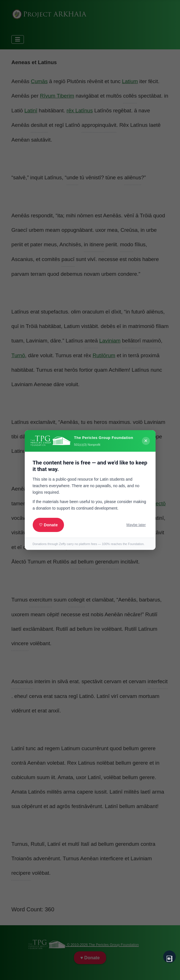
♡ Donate (48, 525)
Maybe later (136, 525)
